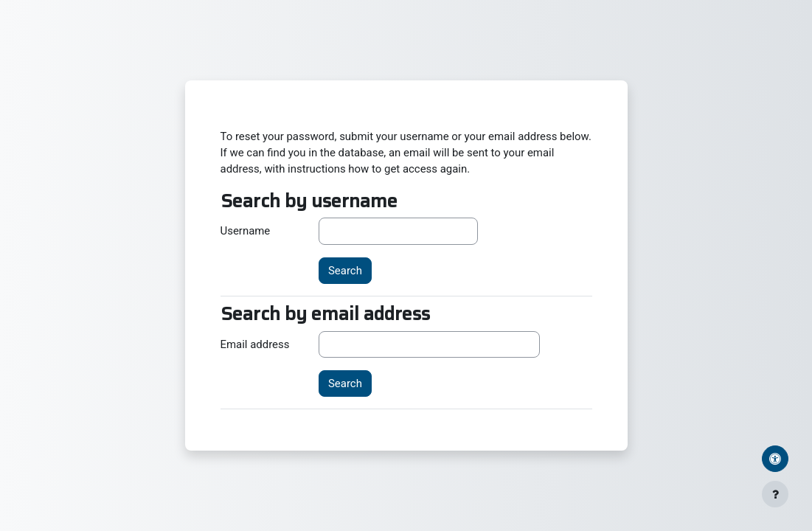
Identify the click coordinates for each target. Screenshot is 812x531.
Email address (255, 344)
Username (246, 231)
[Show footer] (775, 494)
